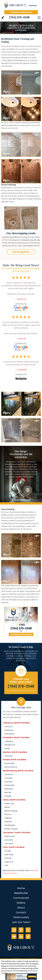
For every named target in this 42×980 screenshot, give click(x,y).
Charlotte (9, 774)
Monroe (8, 814)
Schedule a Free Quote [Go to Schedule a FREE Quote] (21, 634)
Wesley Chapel (11, 829)
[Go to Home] (21, 6)
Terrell (7, 748)
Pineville (8, 796)
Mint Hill (8, 792)
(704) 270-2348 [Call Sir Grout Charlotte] (19, 17)
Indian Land (10, 836)
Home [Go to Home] (21, 888)
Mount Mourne (11, 767)
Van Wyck (9, 843)
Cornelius (9, 778)
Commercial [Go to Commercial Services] (21, 898)
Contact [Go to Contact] (21, 912)
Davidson (9, 782)
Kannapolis (9, 734)
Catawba (9, 741)
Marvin (7, 807)
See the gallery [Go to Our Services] (21, 252)
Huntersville (9, 785)
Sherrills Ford (10, 745)
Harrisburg (9, 730)
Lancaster (9, 840)
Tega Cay (9, 862)
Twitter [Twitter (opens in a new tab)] (28, 930)
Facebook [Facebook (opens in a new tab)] (21, 930)
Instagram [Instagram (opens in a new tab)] (14, 930)
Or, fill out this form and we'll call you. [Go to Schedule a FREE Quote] (21, 691)
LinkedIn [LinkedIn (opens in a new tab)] (21, 936)
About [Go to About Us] (21, 908)
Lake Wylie (9, 855)
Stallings (8, 818)
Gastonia (9, 756)
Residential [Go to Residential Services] (21, 893)
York (6, 865)
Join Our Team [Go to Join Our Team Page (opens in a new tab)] (21, 922)
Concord (8, 727)
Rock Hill (8, 858)
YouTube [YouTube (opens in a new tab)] (14, 936)
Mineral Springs (11, 811)
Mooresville (9, 763)
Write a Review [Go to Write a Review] (3, 18)
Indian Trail (9, 804)
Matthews (9, 789)
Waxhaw (8, 822)
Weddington (10, 825)
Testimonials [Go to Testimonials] (21, 917)
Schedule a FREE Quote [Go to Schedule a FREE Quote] (21, 12)
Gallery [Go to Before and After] (21, 903)
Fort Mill (8, 851)
